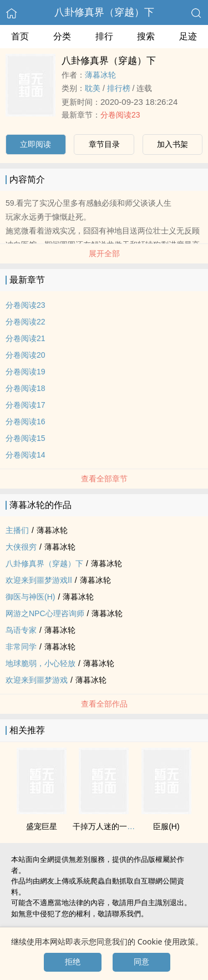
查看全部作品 (104, 704)
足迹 (188, 36)
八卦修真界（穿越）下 (104, 12)
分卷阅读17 (26, 405)
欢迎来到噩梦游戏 (37, 680)
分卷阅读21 (26, 338)
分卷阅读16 (26, 422)
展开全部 (104, 253)
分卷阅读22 (26, 322)
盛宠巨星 (42, 826)
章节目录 (104, 144)
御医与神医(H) (30, 597)
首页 (20, 36)
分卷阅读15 (26, 438)
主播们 (17, 530)
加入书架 (173, 144)
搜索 (146, 36)
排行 (104, 36)
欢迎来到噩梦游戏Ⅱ (39, 580)
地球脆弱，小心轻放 (40, 663)
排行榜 (119, 88)
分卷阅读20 (26, 355)
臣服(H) (166, 826)
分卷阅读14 (26, 455)
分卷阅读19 (26, 372)
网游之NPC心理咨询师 (45, 613)
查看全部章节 (104, 479)
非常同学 (21, 647)
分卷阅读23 (120, 115)
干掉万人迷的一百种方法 (115, 826)
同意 (141, 962)
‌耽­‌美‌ (93, 88)
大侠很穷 (21, 547)
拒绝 (73, 962)
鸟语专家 (21, 630)
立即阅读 (35, 144)
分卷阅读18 (26, 388)
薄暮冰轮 (100, 75)
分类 (62, 36)
